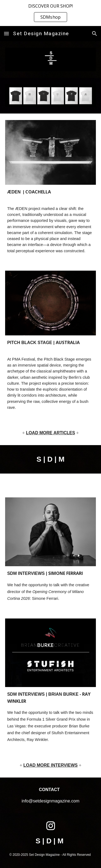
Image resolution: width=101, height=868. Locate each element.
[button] (6, 33)
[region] (50, 13)
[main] (51, 221)
